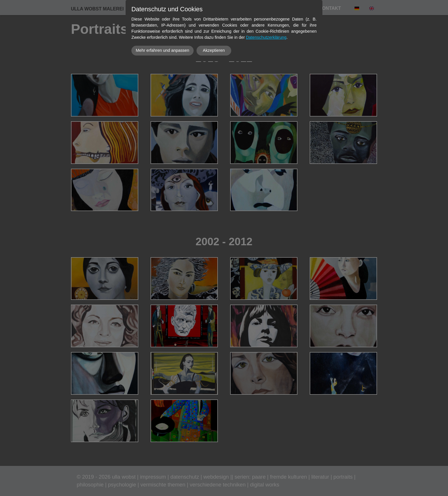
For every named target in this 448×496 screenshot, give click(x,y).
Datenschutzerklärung (266, 37)
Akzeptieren (214, 50)
